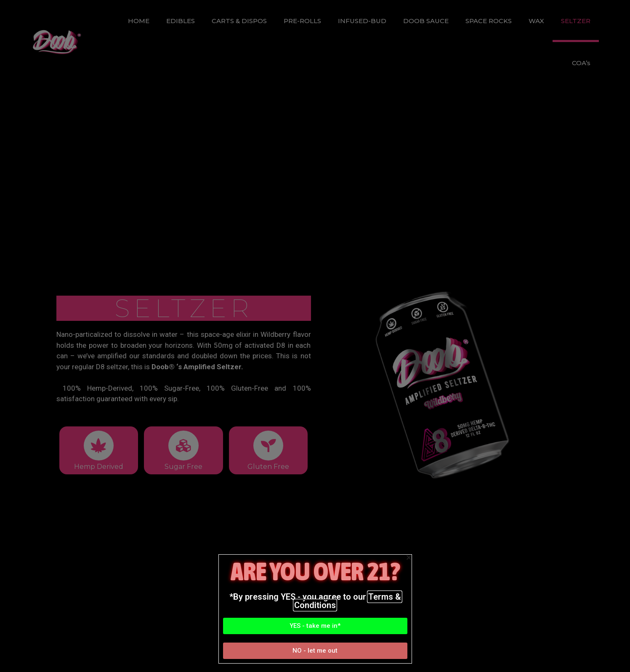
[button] (315, 626)
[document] (315, 336)
